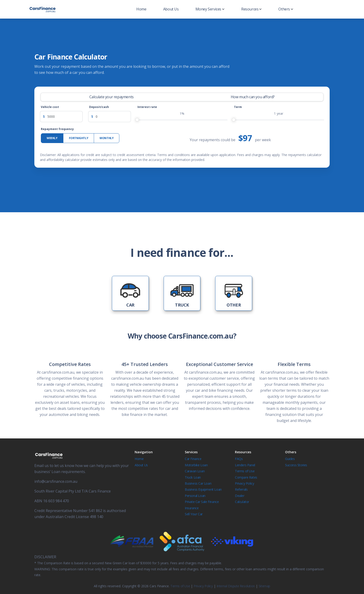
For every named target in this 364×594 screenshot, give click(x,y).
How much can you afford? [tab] (253, 97)
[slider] (137, 120)
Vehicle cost (50, 107)
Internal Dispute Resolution (236, 586)
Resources (251, 9)
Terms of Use (245, 471)
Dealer (240, 496)
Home (141, 9)
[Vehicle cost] (65, 117)
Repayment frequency (57, 129)
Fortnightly (79, 138)
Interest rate (147, 107)
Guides (290, 459)
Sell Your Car (194, 514)
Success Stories (296, 465)
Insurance (192, 508)
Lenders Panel (245, 465)
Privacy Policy (244, 483)
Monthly (107, 138)
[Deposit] (113, 117)
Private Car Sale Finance (202, 502)
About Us (171, 9)
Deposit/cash (99, 107)
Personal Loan (195, 496)
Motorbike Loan (196, 465)
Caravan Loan (195, 471)
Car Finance (193, 459)
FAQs (239, 459)
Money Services (210, 9)
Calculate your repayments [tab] (112, 97)
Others (286, 9)
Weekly (52, 138)
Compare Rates (246, 477)
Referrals (241, 489)
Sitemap (264, 586)
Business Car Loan (198, 483)
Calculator (242, 502)
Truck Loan (193, 477)
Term (238, 107)
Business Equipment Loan (203, 489)
